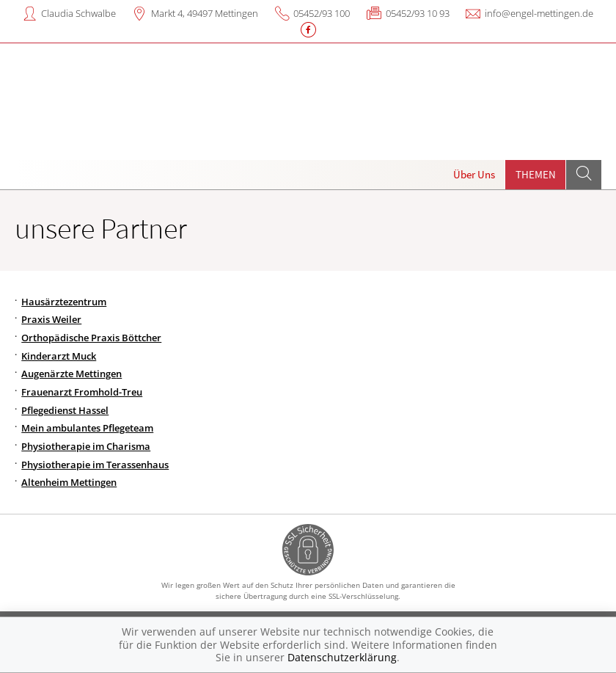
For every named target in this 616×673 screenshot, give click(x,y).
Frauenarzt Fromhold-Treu (82, 392)
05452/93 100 (322, 13)
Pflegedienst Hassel (65, 410)
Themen (536, 174)
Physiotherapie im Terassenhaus (95, 465)
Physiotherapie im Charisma (86, 446)
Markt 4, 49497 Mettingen (205, 13)
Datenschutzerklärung (342, 657)
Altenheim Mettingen (69, 482)
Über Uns (474, 174)
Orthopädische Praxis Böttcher (91, 338)
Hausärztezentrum (64, 302)
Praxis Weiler (51, 319)
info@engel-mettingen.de (539, 13)
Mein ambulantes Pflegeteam (87, 428)
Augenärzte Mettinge (69, 374)
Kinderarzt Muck (59, 356)
